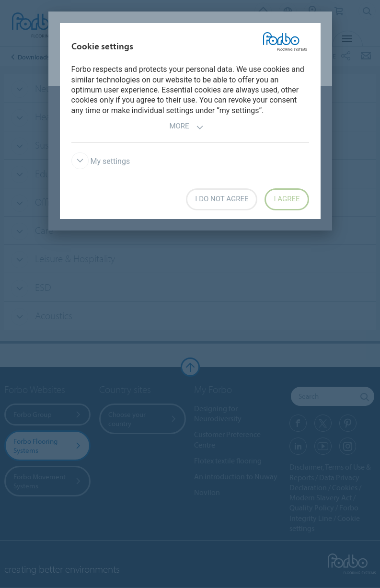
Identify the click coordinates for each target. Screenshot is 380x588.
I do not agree (222, 199)
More (186, 127)
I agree (287, 199)
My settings (101, 161)
